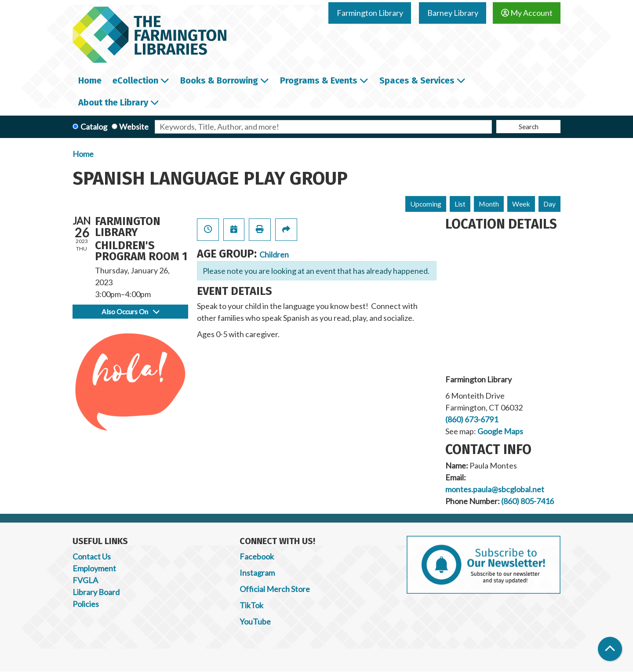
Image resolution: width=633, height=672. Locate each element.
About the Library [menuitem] (113, 102)
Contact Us (92, 556)
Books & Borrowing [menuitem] (219, 80)
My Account (527, 13)
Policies (86, 604)
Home (83, 154)
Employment (94, 568)
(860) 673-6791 (472, 419)
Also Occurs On (130, 311)
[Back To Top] (610, 649)
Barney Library (453, 13)
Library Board (96, 592)
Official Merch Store (275, 589)
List (460, 204)
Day (549, 204)
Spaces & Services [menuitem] (417, 80)
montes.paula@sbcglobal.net (495, 489)
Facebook (257, 556)
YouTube (255, 621)
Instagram (257, 573)
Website (134, 127)
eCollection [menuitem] (135, 80)
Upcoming (426, 204)
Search (529, 126)
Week (521, 204)
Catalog (94, 127)
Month (489, 204)
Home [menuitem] (90, 80)
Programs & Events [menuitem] (319, 80)
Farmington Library (370, 13)
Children (274, 254)
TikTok (251, 605)
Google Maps (500, 431)
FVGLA (85, 580)
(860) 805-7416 (527, 501)
